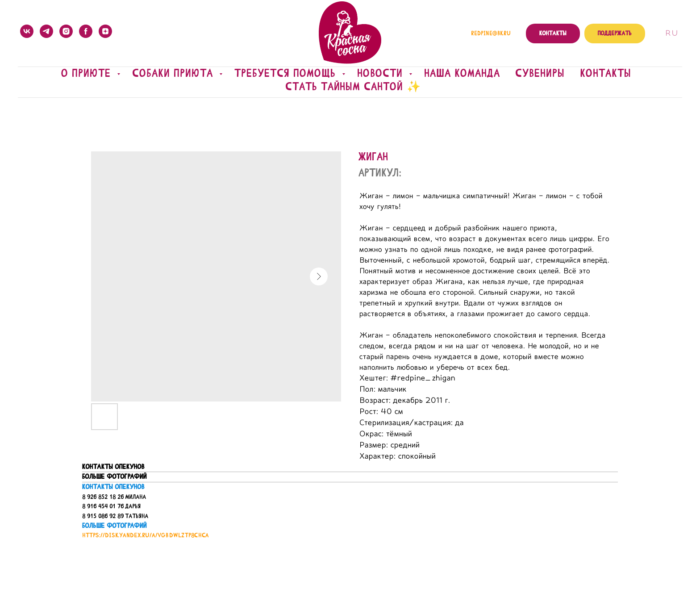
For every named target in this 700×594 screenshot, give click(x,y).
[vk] (27, 31)
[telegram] (46, 31)
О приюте (88, 73)
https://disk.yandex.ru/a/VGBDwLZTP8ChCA (146, 535)
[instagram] (66, 31)
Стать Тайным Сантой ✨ (353, 87)
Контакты (606, 73)
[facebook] (86, 31)
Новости (382, 73)
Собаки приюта (175, 73)
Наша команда (462, 73)
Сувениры (540, 73)
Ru (671, 33)
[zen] (105, 31)
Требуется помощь (287, 73)
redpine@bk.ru (491, 33)
